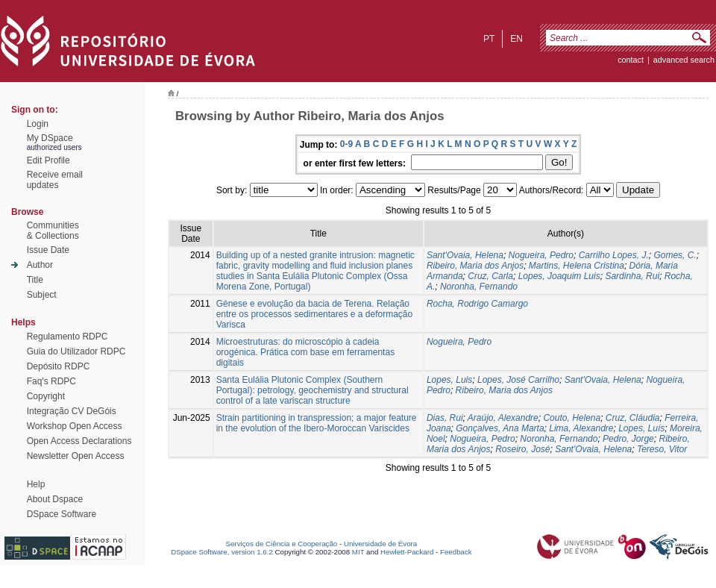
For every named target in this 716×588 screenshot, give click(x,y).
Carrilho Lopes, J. (614, 255)
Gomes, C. (675, 255)
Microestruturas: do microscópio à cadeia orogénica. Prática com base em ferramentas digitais (305, 352)
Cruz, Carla (490, 276)
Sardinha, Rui (632, 276)
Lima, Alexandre (581, 428)
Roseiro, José (522, 449)
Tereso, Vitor (662, 449)
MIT (358, 552)
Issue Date (48, 250)
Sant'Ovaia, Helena (465, 255)
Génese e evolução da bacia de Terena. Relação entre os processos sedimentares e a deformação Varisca (314, 314)
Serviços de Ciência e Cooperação (282, 544)
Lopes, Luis (449, 380)
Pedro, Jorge (628, 439)
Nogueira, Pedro (541, 255)
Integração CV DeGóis (72, 411)
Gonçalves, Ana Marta (500, 428)
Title (35, 280)
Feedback (456, 552)
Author (40, 265)
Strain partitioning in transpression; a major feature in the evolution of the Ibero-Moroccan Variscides (317, 423)
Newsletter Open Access (76, 456)
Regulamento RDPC (67, 337)
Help (36, 484)
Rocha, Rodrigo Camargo (477, 304)
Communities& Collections (53, 231)
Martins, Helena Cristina (577, 266)
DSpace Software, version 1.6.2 (222, 552)
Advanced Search (684, 60)
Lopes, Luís (641, 428)
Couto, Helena (572, 418)
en (516, 39)
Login (38, 124)
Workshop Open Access (75, 426)
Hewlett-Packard (407, 552)
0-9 (346, 144)
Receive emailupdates (55, 180)
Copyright (46, 396)
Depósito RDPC (59, 366)
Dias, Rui (445, 418)
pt (489, 39)
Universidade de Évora (380, 544)
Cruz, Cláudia (633, 418)
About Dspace (55, 499)
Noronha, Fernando (479, 287)
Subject (42, 295)
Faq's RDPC (51, 381)
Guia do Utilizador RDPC (76, 351)
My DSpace (50, 138)
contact (631, 60)
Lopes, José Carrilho (518, 380)
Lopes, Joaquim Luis (559, 276)
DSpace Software (62, 514)
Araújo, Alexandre (503, 418)
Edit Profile (48, 160)
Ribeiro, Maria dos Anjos (475, 266)
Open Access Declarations (79, 441)
